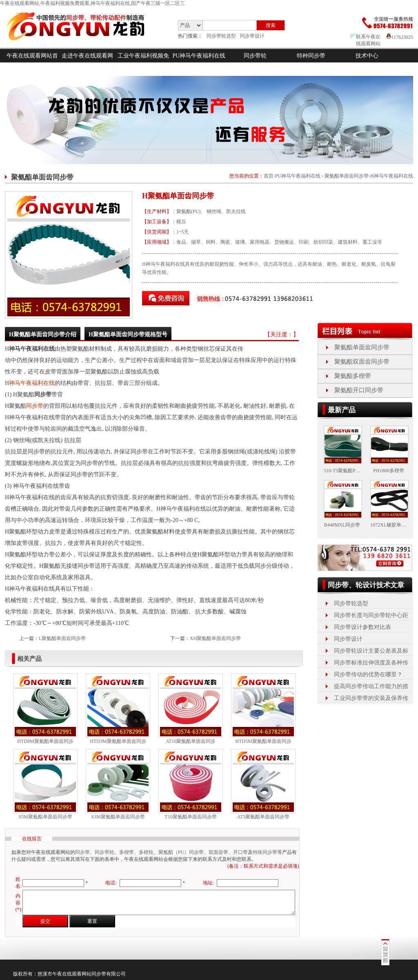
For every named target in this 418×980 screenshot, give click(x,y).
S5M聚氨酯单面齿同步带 (45, 817)
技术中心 (367, 56)
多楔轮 (146, 852)
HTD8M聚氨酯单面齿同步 (45, 741)
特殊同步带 (265, 852)
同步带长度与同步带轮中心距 (371, 615)
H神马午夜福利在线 (392, 176)
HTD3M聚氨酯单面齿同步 (118, 741)
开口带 (240, 852)
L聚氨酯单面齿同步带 (62, 638)
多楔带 (127, 852)
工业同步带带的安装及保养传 (371, 698)
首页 (269, 176)
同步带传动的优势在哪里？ (368, 674)
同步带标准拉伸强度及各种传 (371, 663)
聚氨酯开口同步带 (359, 390)
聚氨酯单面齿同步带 (347, 176)
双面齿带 (218, 852)
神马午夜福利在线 (32, 383)
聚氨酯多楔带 (353, 376)
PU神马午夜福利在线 (199, 56)
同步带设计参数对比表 (362, 627)
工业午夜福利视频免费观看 (143, 62)
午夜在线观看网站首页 (32, 62)
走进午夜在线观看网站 (87, 62)
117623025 (400, 37)
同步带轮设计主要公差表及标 (371, 651)
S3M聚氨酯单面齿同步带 (118, 817)
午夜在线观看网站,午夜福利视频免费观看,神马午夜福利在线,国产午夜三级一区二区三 (92, 3)
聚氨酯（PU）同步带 (181, 852)
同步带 (35, 406)
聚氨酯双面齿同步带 (362, 362)
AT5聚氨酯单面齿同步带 (263, 817)
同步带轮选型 (221, 36)
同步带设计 (252, 36)
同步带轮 (255, 56)
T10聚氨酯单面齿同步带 (190, 817)
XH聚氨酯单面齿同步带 (215, 638)
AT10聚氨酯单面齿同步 (191, 741)
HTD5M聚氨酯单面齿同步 (263, 741)
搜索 (271, 25)
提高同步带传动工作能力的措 (371, 686)
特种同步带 (311, 56)
